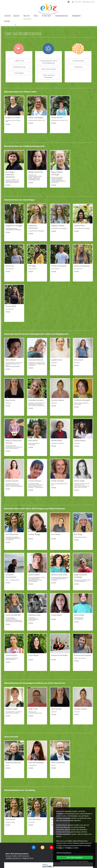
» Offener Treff (19, 61)
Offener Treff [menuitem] (47, 16)
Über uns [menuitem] (27, 16)
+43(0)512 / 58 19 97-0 (13, 858)
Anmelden (77, 2)
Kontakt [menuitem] (8, 21)
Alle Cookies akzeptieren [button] (75, 858)
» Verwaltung (78, 67)
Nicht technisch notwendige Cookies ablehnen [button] (74, 862)
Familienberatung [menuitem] (62, 16)
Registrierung (89, 2)
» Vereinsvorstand (78, 61)
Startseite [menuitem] (7, 16)
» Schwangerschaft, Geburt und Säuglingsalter (48, 62)
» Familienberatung (19, 67)
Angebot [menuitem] (17, 16)
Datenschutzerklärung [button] (64, 853)
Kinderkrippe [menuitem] (77, 16)
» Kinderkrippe (19, 73)
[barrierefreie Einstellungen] (69, 2)
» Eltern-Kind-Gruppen (48, 69)
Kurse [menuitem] (37, 16)
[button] (15, 25)
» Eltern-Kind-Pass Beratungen (48, 76)
